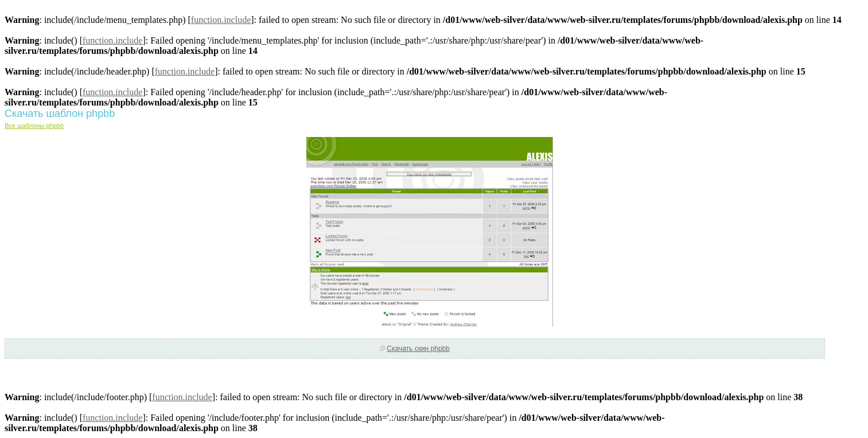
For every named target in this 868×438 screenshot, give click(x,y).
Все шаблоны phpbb (34, 126)
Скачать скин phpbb (418, 349)
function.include (221, 20)
